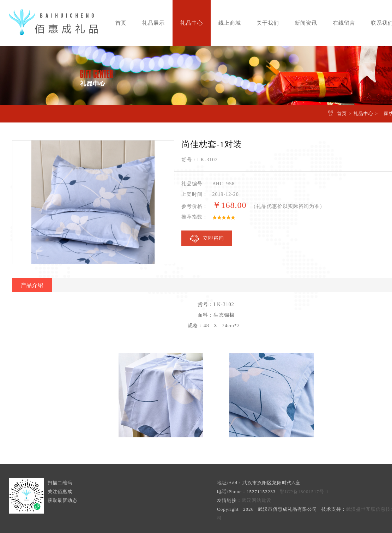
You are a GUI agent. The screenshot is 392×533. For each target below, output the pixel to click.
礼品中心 (192, 23)
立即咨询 (207, 239)
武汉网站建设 (257, 500)
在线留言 (344, 23)
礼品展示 (153, 23)
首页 (121, 23)
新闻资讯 (306, 23)
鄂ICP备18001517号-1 (304, 492)
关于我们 (268, 23)
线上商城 (230, 23)
